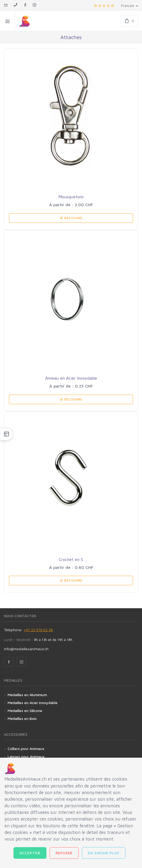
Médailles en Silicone (25, 711)
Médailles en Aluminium (27, 695)
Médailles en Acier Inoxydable (33, 703)
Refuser (64, 853)
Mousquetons (71, 197)
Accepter (30, 853)
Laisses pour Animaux (26, 756)
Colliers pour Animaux (26, 749)
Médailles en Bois (22, 718)
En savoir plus (104, 853)
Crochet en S (71, 559)
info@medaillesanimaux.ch (26, 649)
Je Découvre (71, 218)
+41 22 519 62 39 (38, 630)
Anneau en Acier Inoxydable (71, 378)
